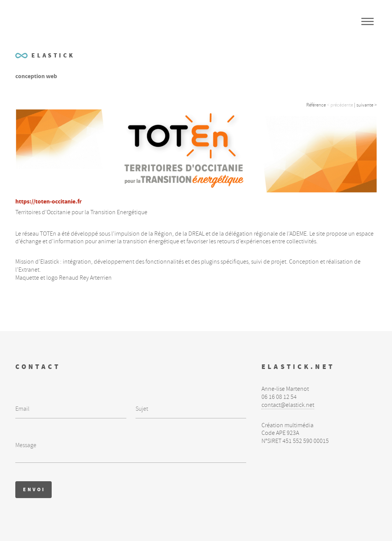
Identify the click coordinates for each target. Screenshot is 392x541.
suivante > (367, 105)
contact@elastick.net (288, 405)
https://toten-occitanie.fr (48, 201)
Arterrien (101, 278)
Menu (367, 21)
